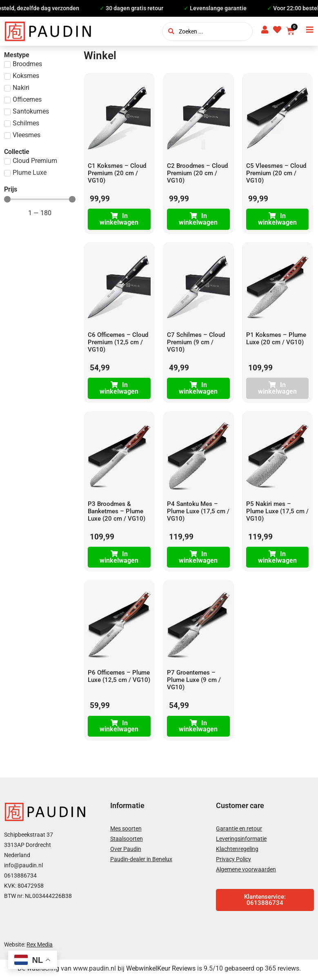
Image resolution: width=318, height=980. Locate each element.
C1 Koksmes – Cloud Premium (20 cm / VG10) (117, 173)
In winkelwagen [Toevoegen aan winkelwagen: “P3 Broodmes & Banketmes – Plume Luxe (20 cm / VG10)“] (119, 559)
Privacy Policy (233, 862)
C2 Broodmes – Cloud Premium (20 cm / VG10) (197, 173)
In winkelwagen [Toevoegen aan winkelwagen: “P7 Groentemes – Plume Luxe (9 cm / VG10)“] (198, 728)
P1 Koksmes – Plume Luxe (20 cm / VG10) (276, 339)
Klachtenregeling (237, 851)
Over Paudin (126, 851)
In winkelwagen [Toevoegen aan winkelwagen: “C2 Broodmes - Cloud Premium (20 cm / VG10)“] (198, 219)
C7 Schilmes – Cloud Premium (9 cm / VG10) (196, 343)
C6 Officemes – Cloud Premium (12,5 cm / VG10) (118, 343)
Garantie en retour (239, 831)
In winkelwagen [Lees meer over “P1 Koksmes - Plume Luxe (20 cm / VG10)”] (277, 389)
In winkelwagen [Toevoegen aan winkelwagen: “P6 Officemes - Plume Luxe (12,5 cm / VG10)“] (119, 728)
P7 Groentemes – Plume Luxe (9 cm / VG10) (194, 682)
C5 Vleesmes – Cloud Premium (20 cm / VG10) (276, 173)
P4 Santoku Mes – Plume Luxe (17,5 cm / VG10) (198, 512)
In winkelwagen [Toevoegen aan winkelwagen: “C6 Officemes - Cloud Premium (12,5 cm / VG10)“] (119, 389)
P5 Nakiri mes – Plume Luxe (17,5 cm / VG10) (277, 512)
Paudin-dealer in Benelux (141, 862)
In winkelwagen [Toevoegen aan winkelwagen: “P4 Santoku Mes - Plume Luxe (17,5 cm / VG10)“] (198, 559)
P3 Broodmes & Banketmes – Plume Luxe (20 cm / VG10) (117, 512)
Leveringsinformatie (241, 841)
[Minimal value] (40, 199)
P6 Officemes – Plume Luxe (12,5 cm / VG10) (119, 678)
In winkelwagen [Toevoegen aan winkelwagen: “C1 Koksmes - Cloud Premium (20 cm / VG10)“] (119, 219)
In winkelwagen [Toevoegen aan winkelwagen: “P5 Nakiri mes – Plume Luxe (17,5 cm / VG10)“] (277, 559)
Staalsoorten (127, 841)
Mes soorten (126, 831)
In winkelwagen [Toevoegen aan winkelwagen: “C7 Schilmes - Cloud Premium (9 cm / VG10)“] (198, 389)
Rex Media (40, 947)
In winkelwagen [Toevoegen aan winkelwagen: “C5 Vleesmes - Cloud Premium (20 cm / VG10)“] (277, 219)
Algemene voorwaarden (246, 872)
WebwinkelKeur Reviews (161, 971)
